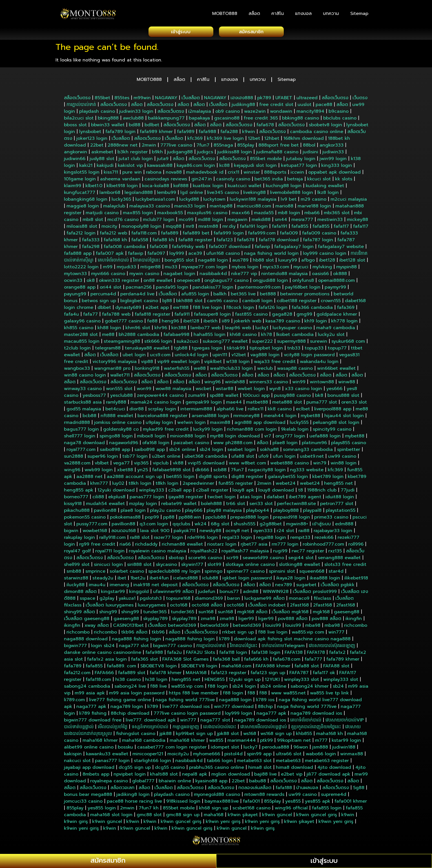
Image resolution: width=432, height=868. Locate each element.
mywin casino (144, 275)
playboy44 (258, 512)
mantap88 (221, 208)
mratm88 (208, 228)
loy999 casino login (325, 255)
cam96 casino (222, 302)
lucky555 (299, 424)
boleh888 (211, 505)
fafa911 (182, 316)
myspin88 (346, 269)
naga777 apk (91, 708)
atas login (251, 499)
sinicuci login (108, 566)
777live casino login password (187, 715)
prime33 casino (331, 519)
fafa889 (170, 235)
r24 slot (285, 532)
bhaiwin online (175, 783)
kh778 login (344, 323)
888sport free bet (279, 147)
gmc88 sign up (183, 816)
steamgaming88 (122, 343)
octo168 (179, 607)
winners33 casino (269, 384)
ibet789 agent (305, 499)
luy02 (118, 485)
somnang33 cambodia (308, 451)
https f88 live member (194, 695)
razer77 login (169, 539)
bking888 (108, 120)
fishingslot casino (136, 735)
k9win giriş (76, 823)
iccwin (297, 174)
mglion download (231, 776)
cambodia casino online (317, 133)
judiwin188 (344, 749)
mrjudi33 (126, 269)
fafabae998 (176, 336)
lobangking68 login (86, 201)
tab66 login (220, 762)
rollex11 (256, 411)
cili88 (98, 499)
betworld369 (214, 627)
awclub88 (133, 120)
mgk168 (321, 614)
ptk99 (266, 742)
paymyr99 (335, 289)
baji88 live (265, 776)
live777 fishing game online (120, 701)
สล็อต (254, 14)
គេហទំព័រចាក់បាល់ (113, 262)
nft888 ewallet (117, 417)
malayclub (114, 208)
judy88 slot (102, 160)
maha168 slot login (111, 816)
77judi (348, 492)
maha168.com (236, 668)
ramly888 (116, 404)
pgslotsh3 (151, 600)
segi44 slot (301, 559)
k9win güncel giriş (317, 816)
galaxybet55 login (288, 478)
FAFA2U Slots (201, 654)
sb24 (338, 688)
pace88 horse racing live (134, 803)
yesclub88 (121, 397)
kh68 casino (243, 336)
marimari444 (242, 742)
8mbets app (96, 776)
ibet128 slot (352, 262)
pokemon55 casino (85, 519)
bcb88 (89, 417)
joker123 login (92, 140)
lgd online (192, 194)
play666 (194, 512)
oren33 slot (354, 404)
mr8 (190, 228)
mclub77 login (159, 221)
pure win (132, 174)
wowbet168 (95, 532)
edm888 (344, 526)
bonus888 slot (343, 397)
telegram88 (108, 350)
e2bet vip (292, 776)
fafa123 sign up (268, 674)
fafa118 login (233, 654)
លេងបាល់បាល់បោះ (220, 728)
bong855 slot (179, 262)
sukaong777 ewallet (225, 343)
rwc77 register (308, 553)
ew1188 (181, 309)
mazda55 (264, 214)
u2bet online (166, 458)
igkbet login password (247, 580)
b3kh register (133, 154)
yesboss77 (94, 397)
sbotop (176, 559)
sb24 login (211, 451)
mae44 (234, 404)
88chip (265, 708)
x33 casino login (303, 390)
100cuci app (256, 397)
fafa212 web (113, 235)
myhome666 (207, 756)
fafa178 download (279, 242)
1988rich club (322, 492)
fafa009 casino (319, 235)
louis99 (273, 627)
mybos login (245, 269)
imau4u (97, 586)
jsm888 (320, 749)
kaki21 (86, 167)
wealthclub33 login (231, 370)
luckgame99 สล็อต (264, 600)
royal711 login (110, 553)
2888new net (123, 147)
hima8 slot (260, 769)
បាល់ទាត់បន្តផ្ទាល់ (79, 728)
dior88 (137, 411)
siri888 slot (139, 566)
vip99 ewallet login (179, 363)
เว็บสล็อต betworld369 (172, 627)
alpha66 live (230, 411)
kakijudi (105, 167)
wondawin (281, 113)
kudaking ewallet (325, 187)
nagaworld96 (124, 444)
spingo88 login (116, 438)
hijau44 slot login (344, 417)
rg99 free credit (97, 546)
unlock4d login (191, 356)
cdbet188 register (297, 302)
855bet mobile (266, 160)
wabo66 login (321, 756)
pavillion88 (123, 526)
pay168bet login (303, 289)
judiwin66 (75, 160)
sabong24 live (130, 688)
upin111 (220, 356)
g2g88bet (271, 526)
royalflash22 (204, 553)
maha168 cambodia (144, 742)
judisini (310, 154)
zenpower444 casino (160, 397)
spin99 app (259, 756)
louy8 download (276, 492)
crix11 (233, 174)
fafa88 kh (163, 242)
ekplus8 (117, 499)
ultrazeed (307, 99)
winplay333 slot (302, 681)
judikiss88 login (235, 154)
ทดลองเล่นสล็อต (255, 789)
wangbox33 (77, 370)
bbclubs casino (340, 120)
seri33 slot (261, 505)
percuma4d (103, 296)
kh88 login (109, 329)
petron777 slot (337, 505)
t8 (301, 492)
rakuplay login (79, 539)
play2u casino (165, 512)
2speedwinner (198, 485)
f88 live (159, 688)
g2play (107, 600)
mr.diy (229, 228)
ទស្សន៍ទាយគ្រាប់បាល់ (150, 728)
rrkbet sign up (238, 634)
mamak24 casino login (156, 404)
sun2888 (74, 458)
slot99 (214, 566)
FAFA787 (299, 674)
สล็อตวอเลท (122, 789)
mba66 (312, 214)
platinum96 (314, 444)
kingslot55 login (82, 174)
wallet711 (120, 377)
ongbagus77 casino (226, 282)
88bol (309, 147)
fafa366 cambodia (312, 309)
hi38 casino (128, 681)
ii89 (226, 323)
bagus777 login (81, 431)
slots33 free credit (345, 566)
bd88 (135, 127)
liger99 (246, 620)
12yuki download (116, 492)
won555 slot (119, 390)
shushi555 (244, 526)
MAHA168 (196, 674)
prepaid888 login (249, 519)
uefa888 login (325, 438)
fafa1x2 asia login (107, 661)
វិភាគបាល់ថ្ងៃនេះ (147, 262)
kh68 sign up (214, 810)
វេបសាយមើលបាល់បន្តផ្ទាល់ (264, 728)
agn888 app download (260, 424)
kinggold (139, 593)
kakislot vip (130, 167)
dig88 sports (213, 478)
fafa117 (341, 228)
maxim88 (220, 424)
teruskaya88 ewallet (147, 350)
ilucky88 (76, 586)
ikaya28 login (291, 580)
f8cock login (240, 309)
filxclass (322, 600)
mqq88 (174, 228)
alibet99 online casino (89, 749)
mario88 (284, 208)
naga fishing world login (271, 255)
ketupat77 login (299, 167)
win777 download (234, 708)
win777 (336, 634)
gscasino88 (227, 120)
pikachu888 (77, 512)
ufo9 (263, 458)
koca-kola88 (156, 187)
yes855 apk (318, 803)
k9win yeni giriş (223, 823)
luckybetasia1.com (155, 201)
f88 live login (207, 309)
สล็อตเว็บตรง (77, 99)
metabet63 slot (254, 762)
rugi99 (280, 553)
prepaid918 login (291, 519)
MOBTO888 (225, 14)
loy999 (177, 255)
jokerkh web (248, 323)
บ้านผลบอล (307, 789)
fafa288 (229, 133)
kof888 (181, 187)
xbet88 (125, 471)
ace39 (195, 255)
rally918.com (112, 539)
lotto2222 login (81, 269)
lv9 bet (289, 201)
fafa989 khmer (156, 133)
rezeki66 (324, 539)
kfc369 (195, 140)
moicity (109, 228)
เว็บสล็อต (191, 99)
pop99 (152, 519)
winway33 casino (83, 390)
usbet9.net (312, 458)
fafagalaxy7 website (341, 248)
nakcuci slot (77, 762)
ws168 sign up (276, 735)
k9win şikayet (243, 816)
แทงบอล (303, 14)
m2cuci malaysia (349, 201)
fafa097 (156, 255)
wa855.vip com (308, 634)
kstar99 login (346, 742)
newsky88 (210, 532)
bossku (125, 749)
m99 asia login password (137, 695)
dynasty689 (128, 309)
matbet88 (257, 404)
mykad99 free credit (166, 431)
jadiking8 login (133, 796)
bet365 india (269, 181)
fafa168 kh (115, 242)
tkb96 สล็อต (134, 634)
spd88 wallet (224, 397)
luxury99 (288, 262)
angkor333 (332, 147)
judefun (207, 593)
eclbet (303, 411)
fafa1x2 (337, 654)
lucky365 (121, 201)
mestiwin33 (330, 221)
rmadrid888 (77, 424)
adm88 (251, 593)
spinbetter (349, 451)
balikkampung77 (166, 120)
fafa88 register (195, 242)
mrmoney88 (246, 417)
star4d (336, 573)
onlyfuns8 (303, 282)
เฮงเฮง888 (242, 99)
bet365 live (243, 296)
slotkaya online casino (250, 566)
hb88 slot (263, 262)
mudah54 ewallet (105, 505)
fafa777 (313, 661)
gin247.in (202, 181)
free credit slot (276, 106)
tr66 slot (236, 505)
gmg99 (304, 316)
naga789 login (127, 708)
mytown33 (75, 275)
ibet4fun (159, 580)
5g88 (359, 789)
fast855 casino (251, 316)
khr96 (161, 329)
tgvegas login (207, 350)
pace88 (324, 106)
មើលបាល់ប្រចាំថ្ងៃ (113, 728)
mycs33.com (276, 269)
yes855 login (102, 810)
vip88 (147, 363)
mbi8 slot (93, 221)
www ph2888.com (233, 444)
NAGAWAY (166, 99)
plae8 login (285, 444)
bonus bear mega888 (88, 796)
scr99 (232, 559)
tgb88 (181, 350)
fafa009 (289, 235)
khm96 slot (138, 329)
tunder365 (155, 614)
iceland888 (185, 580)
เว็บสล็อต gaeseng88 (87, 620)
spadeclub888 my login (174, 573)
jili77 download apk (328, 776)
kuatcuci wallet (245, 187)
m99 (108, 269)
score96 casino (205, 559)
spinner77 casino (246, 573)
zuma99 (197, 397)
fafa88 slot (307, 668)
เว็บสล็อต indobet (267, 607)
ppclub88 (216, 519)
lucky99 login (208, 431)
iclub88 (210, 580)
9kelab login (295, 431)
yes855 (293, 803)
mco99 (186, 221)
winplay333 (151, 492)
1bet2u (138, 580)
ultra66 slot (289, 756)
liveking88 (254, 194)
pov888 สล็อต (293, 620)
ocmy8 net (237, 532)
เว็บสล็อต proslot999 (315, 593)
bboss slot (75, 127)
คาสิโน (278, 14)
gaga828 (282, 316)
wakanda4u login (319, 363)
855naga (223, 147)
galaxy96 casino (82, 323)
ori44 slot (111, 289)
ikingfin (354, 620)
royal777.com (81, 451)
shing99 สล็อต (79, 614)
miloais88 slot (82, 228)
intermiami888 (196, 411)
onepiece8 (188, 282)
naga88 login (213, 262)
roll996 (356, 546)
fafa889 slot (132, 674)
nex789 (283, 586)
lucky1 (262, 329)
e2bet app (157, 309)
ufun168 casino (223, 255)
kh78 (266, 336)
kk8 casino (280, 411)
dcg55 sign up (135, 769)
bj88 (167, 302)
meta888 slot (287, 404)
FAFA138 (294, 654)
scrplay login (162, 411)
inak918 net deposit (156, 586)
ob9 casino (228, 113)
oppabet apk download (334, 174)
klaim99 (73, 187)
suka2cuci (187, 343)
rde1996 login (203, 539)
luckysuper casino (292, 329)
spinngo (213, 573)
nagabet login (179, 275)
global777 (143, 783)
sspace (87, 600)
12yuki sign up (245, 681)
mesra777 (302, 221)
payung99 (75, 296)
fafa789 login (120, 133)
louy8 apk (243, 492)
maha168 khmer (100, 742)
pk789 (264, 99)
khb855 (304, 735)
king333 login (337, 167)
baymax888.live (222, 803)
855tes (122, 99)
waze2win (255, 113)
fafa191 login (254, 228)
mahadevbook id (205, 174)
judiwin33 (333, 154)
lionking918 (147, 370)
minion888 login (188, 438)
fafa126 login (273, 309)
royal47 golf (77, 553)
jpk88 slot (228, 735)
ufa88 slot (243, 458)
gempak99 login (204, 404)
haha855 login (210, 336)
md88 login (211, 221)
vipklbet (213, 363)
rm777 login (285, 546)
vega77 (121, 465)
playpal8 (312, 512)
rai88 (304, 532)
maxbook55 (170, 214)
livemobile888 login (292, 194)
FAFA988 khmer (273, 668)
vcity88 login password (309, 356)
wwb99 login (99, 471)
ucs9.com (160, 356)
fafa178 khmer (166, 674)
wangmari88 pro (112, 370)
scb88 (220, 471)
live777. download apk (151, 722)
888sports (275, 174)
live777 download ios (186, 708)
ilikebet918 (356, 580)
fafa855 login (327, 810)
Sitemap (359, 14)
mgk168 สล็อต (252, 614)
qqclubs (181, 526)
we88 (200, 370)
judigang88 (180, 154)
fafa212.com (77, 674)
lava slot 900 (155, 532)
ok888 (340, 275)
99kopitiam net (294, 742)
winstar (252, 174)
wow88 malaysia (173, 390)
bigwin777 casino (172, 647)
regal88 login (271, 539)
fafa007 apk (110, 255)
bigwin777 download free (93, 722)
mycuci (301, 269)
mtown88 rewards (264, 796)
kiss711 (111, 174)
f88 (251, 695)
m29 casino (314, 201)
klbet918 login (122, 187)
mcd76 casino (123, 221)
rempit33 (300, 539)
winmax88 (352, 756)
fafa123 (225, 242)
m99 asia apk (90, 695)
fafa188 (284, 789)
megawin (237, 221)
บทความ (331, 14)
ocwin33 (73, 282)
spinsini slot (282, 573)
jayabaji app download (89, 769)
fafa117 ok (324, 674)
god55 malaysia (84, 411)
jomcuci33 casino (83, 803)
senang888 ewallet (339, 559)
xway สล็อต (97, 627)
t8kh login (140, 485)
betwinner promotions (305, 296)
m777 (321, 742)
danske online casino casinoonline (103, 654)
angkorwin (76, 154)
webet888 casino (290, 465)
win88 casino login (85, 377)
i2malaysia (200, 113)
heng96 (170, 323)
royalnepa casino (109, 783)
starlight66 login (152, 762)
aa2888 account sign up (134, 478)
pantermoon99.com (259, 289)
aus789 (240, 262)
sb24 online (182, 451)
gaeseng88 (347, 614)
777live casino (176, 147)
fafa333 (91, 242)
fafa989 (186, 133)
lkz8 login (328, 194)
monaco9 (299, 600)
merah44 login (280, 417)
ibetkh (211, 323)
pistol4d (233, 756)
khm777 (99, 485)
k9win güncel (277, 816)
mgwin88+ (297, 526)
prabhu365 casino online (217, 769)
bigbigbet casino (139, 302)
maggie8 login (83, 208)
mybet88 (310, 417)
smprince (95, 573)
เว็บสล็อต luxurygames (110, 607)
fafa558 (140, 242)
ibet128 (327, 262)
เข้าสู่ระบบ (322, 526)
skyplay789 (155, 620)
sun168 (206, 614)
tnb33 (294, 350)
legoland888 (139, 194)
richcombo (356, 627)
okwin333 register (119, 282)
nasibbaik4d (213, 275)
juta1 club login (136, 160)
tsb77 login (135, 458)
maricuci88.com (254, 208)
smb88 (74, 573)
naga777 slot (134, 647)
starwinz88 (76, 580)
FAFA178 (316, 654)
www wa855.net (288, 695)
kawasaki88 (160, 167)
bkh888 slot (189, 302)
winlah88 (235, 384)
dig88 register (247, 478)
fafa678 (265, 127)
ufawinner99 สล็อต (173, 593)
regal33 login (237, 539)
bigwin (71, 532)
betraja (295, 181)
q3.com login (154, 526)
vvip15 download (206, 465)
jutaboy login (301, 160)
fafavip (262, 248)
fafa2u (174, 654)
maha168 (214, 816)
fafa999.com (262, 235)
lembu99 (167, 194)
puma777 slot (322, 404)
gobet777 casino (124, 323)
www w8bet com (247, 465)
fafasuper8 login (212, 316)
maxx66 (241, 214)
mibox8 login (151, 438)
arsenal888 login (210, 417)
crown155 (331, 302)
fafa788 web (116, 316)
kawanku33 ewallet (107, 756)
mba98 (313, 627)
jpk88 (166, 735)
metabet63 (288, 762)
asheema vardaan (120, 181)
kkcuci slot (319, 181)
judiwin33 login (136, 113)
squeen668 (312, 573)
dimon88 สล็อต (80, 593)
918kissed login (183, 803)
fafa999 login (229, 235)
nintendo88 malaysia (284, 275)
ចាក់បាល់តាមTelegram (283, 647)
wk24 (201, 526)
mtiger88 (150, 269)
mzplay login (143, 505)
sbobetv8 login (325, 127)
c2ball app (180, 492)
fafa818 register (152, 316)
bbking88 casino (301, 120)
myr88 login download (235, 438)
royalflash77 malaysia (245, 553)
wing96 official (291, 810)
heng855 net (338, 485)
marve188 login (314, 208)
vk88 (178, 465)
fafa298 (91, 248)
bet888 (268, 296)
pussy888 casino (292, 397)
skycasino (166, 566)
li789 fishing (93, 715)
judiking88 (243, 106)
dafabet (276, 499)
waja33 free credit (275, 363)
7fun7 (203, 147)
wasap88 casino (295, 370)
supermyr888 (291, 343)
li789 (224, 641)
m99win (142, 99)
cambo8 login (257, 302)
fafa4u (71, 316)
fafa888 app (78, 255)
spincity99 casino (332, 431)
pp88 (169, 519)
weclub (265, 370)
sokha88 (269, 451)
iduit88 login (340, 499)
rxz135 (335, 553)
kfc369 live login (225, 140)
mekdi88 (261, 221)
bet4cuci (115, 411)
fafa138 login (266, 654)
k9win (249, 133)
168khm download (304, 140)
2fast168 (299, 607)
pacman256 (139, 289)
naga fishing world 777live (185, 701)
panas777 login (147, 499)
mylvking (322, 269)
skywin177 (192, 566)
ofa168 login (156, 444)
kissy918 (73, 505)
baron (234, 600)
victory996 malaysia (115, 363)
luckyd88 (189, 201)
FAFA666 (104, 674)
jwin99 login (333, 160)
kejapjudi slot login (255, 167)
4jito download (334, 769)
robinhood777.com (323, 546)
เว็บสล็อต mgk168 (290, 614)
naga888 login (235, 701)
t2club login (77, 350)
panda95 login (172, 289)
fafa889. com (121, 668)
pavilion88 (105, 512)
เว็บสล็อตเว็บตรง (201, 634)
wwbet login (251, 390)
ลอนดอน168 (124, 532)
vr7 (268, 438)
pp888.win (190, 519)
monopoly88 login (141, 228)
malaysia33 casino (150, 208)
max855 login (138, 214)
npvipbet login (130, 776)
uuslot (304, 106)
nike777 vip (244, 275)
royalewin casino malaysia (158, 553)
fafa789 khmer (343, 661)
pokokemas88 (125, 519)
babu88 (258, 783)
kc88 (224, 167)
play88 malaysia (224, 512)
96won (301, 749)
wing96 (212, 384)
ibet (122, 580)
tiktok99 (236, 350)
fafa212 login (81, 235)
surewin (319, 343)
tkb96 (158, 634)
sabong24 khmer (310, 688)
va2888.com (77, 465)
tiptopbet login (266, 350)
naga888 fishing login (137, 641)
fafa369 (346, 309)
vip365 (141, 465)
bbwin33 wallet (108, 127)
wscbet (203, 390)
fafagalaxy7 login (294, 248)
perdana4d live (137, 296)
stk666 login (158, 343)
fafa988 (207, 133)
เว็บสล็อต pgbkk (338, 586)
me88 (108, 336)
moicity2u (178, 756)
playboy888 (286, 512)
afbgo (308, 262)
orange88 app (80, 289)
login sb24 (103, 647)
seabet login (242, 451)
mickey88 (357, 221)
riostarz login (222, 546)
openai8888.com (336, 282)
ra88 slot (140, 539)
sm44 (281, 221)
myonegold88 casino (217, 796)
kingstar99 (113, 593)
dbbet (104, 309)
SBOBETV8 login (159, 668)
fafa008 (159, 248)
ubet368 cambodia (206, 458)
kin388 (179, 329)
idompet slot (225, 749)
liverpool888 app (333, 411)
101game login (80, 181)
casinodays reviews (166, 181)
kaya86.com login (196, 167)
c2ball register (212, 492)
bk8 (319, 397)
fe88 (152, 323)
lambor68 (110, 194)
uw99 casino (342, 458)
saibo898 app (115, 451)
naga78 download (84, 444)
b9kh (157, 154)
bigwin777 (75, 647)
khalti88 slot (164, 776)
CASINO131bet (128, 627)
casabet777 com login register (172, 749)
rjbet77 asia (254, 546)
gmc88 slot (149, 816)
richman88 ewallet (182, 546)
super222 (262, 343)
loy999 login (239, 715)
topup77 (337, 350)
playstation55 (341, 512)
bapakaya (199, 120)
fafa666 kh (256, 661)
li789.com (74, 701)
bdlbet (152, 127)
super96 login (103, 458)
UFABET (284, 99)
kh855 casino (79, 329)
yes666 (334, 390)
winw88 (347, 384)
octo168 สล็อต (207, 607)
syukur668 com (348, 343)
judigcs (205, 154)
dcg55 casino (170, 769)
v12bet (239, 356)
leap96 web (238, 329)
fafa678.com (287, 661)
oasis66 (320, 275)
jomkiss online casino (118, 424)
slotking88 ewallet (300, 566)
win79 (320, 465)
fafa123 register (229, 674)
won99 (144, 390)
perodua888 (275, 749)
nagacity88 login (267, 471)
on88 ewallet (158, 282)
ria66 (125, 546)
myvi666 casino (108, 275)
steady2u (103, 580)
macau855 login (82, 343)
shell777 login (80, 438)
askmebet (102, 154)
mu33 (171, 269)
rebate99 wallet (179, 505)
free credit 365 (261, 120)
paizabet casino (191, 444)
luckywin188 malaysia (253, 201)
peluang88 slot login (336, 424)
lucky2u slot (331, 336)
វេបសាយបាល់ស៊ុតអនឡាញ (332, 647)
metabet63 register (327, 762)
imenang (119, 586)
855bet (102, 99)
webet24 (286, 485)
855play (246, 147)
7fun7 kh (149, 810)
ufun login (284, 458)
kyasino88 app (211, 783)
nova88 (174, 174)
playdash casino (97, 113)
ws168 (250, 735)
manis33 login (190, 208)
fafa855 (300, 228)
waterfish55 (177, 370)
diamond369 (209, 600)
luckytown (214, 201)
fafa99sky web (188, 248)
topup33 (314, 350)
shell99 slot (77, 566)
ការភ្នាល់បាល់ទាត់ (81, 106)
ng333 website (307, 471)
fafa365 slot (145, 661)
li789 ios (265, 701)
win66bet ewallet (336, 370)
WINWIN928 (276, 593)
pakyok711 (184, 532)
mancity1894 (310, 113)
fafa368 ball (226, 661)
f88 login (218, 688)
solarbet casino (127, 573)
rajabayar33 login (333, 532)
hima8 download (294, 769)
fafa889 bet (196, 235)
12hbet (272, 140)
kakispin (73, 756)
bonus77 (229, 593)
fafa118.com (144, 235)
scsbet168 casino (252, 810)
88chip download (130, 715)
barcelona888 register (162, 417)
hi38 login (156, 681)
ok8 (91, 282)
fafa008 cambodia (125, 248)
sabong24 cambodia (87, 688)
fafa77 (90, 316)
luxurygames (152, 607)
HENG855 (215, 681)
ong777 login (290, 438)
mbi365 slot (337, 214)
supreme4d (334, 796)
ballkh (220, 296)
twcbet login (221, 499)
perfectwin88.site (296, 505)
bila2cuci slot (79, 120)
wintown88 (322, 384)
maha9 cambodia (336, 329)
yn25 (143, 471)
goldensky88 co (121, 431)
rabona (154, 174)
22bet (97, 147)
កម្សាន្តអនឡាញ (186, 728)
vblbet (102, 465)
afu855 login (195, 296)
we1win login (191, 424)
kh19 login (316, 323)
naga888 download (86, 641)
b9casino (339, 113)
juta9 (163, 160)
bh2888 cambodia (139, 336)
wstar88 (224, 390)
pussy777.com (92, 526)
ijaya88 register (186, 499)
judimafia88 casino (277, 154)
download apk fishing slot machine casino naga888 (292, 641)
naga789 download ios (316, 715)
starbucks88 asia (83, 404)
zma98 (208, 620)
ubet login (134, 356)
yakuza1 (127, 600)
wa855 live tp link (329, 695)
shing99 (108, 614)
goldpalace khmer (337, 316)
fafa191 (280, 228)
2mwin (149, 147)
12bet (254, 140)
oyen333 (263, 532)
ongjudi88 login (270, 282)
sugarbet (306, 586)
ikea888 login (325, 580)
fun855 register (236, 485)
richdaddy (146, 546)
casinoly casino (233, 181)
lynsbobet (90, 133)
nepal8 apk (195, 776)
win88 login (344, 465)
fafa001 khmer (351, 803)
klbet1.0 (94, 187)
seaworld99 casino (263, 559)
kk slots (344, 181)
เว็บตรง (360, 99)
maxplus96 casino (207, 214)
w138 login (238, 363)
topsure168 (178, 600)
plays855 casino (349, 444)
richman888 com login (252, 431)
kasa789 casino (283, 323)
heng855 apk (79, 492)
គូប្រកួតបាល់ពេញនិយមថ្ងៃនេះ (316, 728)
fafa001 (251, 803)
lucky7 (251, 749)
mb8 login (289, 214)
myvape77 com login (204, 269)
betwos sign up (99, 302)
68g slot (220, 526)
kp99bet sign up (194, 735)
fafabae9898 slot (171, 471)
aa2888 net (89, 478)
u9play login (159, 424)
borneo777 (76, 499)
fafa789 (73, 668)
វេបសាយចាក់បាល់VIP (345, 722)
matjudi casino (102, 214)
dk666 (202, 471)
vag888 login (265, 356)
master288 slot (81, 336)
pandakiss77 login (213, 289)
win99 (299, 384)
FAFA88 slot (336, 668)
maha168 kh (330, 735)
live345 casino (223, 194)
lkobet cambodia (295, 336)
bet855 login (180, 478)
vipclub (161, 465)
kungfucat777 (80, 194)
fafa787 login (318, 242)
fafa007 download (230, 248)
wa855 (216, 742)
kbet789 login (328, 478)
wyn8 (275, 390)
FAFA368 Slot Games (185, 661)
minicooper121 (148, 756)
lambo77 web (206, 329)
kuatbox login (208, 187)
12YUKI (272, 681)
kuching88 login (284, 187)
